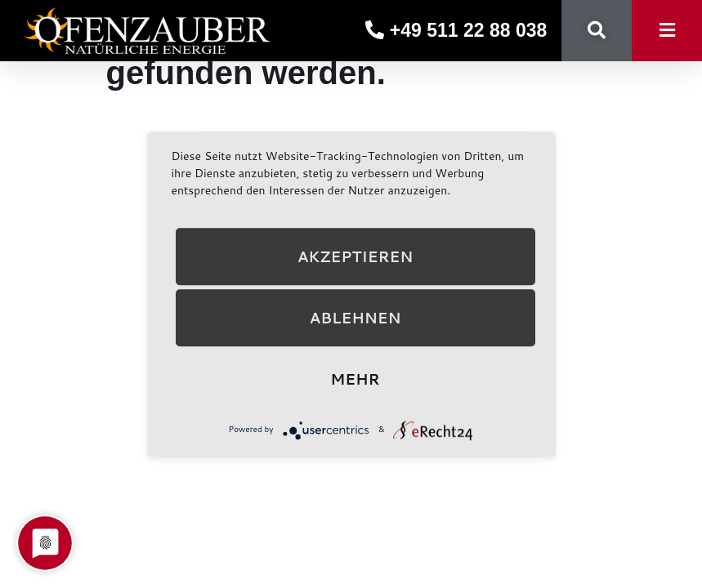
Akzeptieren (355, 256)
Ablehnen (355, 318)
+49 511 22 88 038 (456, 30)
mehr (355, 379)
